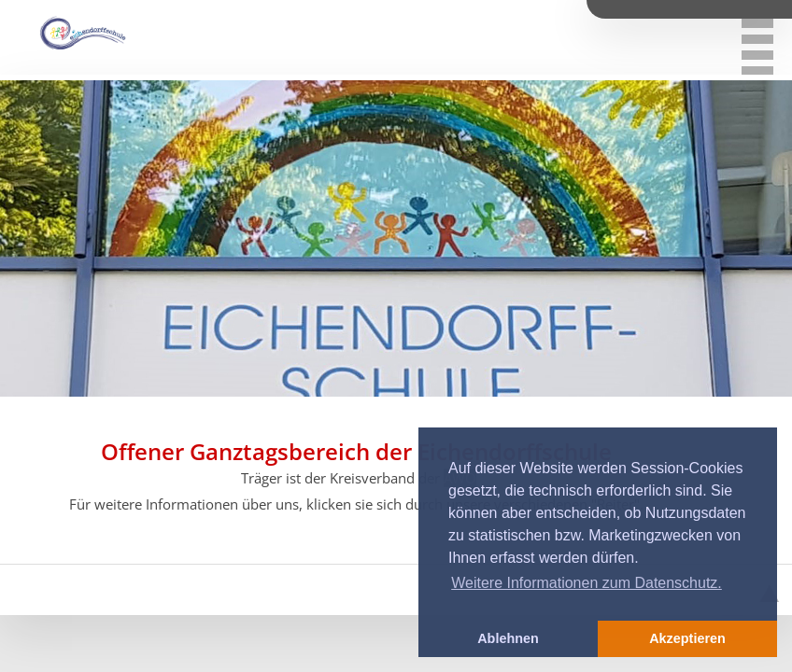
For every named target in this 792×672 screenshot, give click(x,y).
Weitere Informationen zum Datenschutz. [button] (587, 583)
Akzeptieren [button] (687, 638)
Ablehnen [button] (508, 638)
